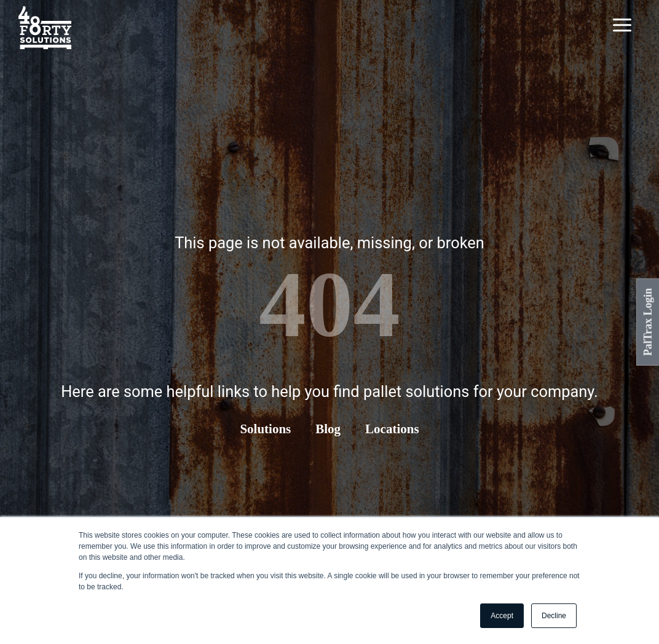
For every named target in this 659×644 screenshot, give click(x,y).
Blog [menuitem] (328, 429)
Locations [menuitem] (392, 429)
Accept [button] (502, 616)
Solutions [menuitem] (265, 429)
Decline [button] (554, 616)
